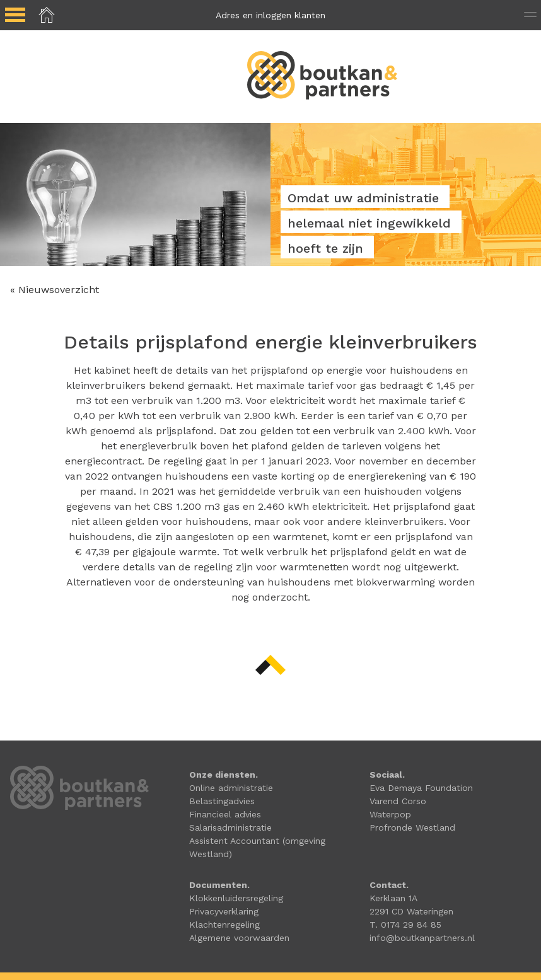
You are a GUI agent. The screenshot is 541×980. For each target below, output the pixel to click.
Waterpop (390, 814)
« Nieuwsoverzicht (55, 290)
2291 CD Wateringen (411, 911)
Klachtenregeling (224, 925)
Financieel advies (225, 814)
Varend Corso (398, 801)
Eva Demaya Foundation (421, 788)
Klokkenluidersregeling (236, 898)
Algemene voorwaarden (239, 938)
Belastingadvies (222, 801)
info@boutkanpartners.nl (422, 938)
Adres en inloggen (270, 15)
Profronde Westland (412, 827)
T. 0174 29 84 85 (405, 925)
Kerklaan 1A (393, 898)
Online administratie (231, 788)
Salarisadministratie (230, 827)
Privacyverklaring (224, 911)
